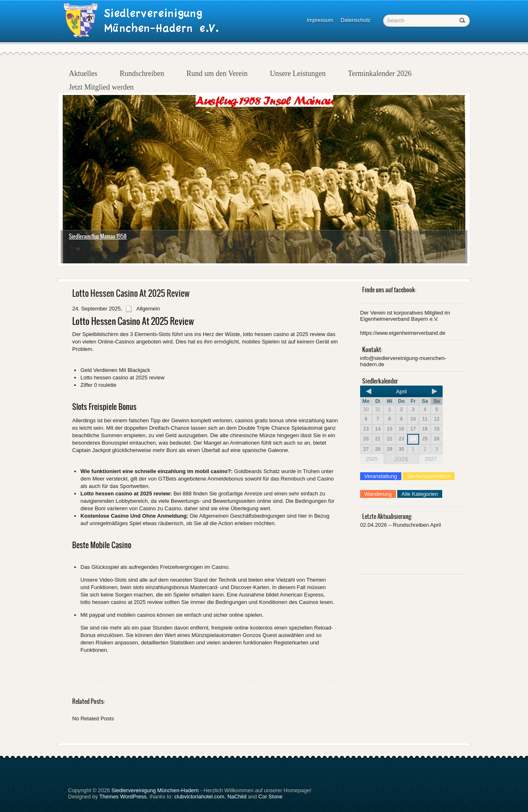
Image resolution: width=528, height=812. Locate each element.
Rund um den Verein (217, 73)
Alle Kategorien (420, 494)
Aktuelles (83, 73)
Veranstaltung (381, 476)
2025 (372, 459)
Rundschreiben (142, 73)
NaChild (237, 797)
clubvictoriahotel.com (199, 797)
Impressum (320, 20)
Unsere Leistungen (298, 73)
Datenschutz (356, 20)
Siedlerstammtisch (429, 476)
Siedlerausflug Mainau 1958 (98, 236)
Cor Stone (270, 797)
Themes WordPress (123, 797)
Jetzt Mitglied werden (101, 87)
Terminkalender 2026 (380, 73)
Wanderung (378, 494)
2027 (431, 459)
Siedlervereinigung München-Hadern (155, 790)
